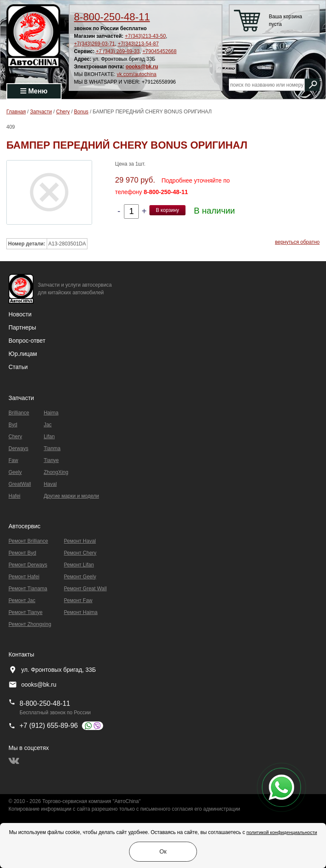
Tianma (52, 448)
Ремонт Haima (81, 612)
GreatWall (20, 484)
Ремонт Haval (80, 541)
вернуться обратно (297, 242)
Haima (51, 413)
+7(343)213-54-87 (138, 44)
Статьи (18, 367)
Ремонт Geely (80, 577)
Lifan (49, 437)
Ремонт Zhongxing (30, 624)
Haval (50, 484)
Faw (13, 460)
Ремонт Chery (80, 553)
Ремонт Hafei (24, 577)
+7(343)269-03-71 (94, 44)
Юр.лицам (23, 354)
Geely (15, 472)
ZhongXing (56, 472)
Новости (20, 314)
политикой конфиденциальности (281, 832)
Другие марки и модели (71, 496)
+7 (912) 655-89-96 (49, 726)
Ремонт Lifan (79, 565)
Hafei (14, 496)
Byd (13, 425)
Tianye (51, 460)
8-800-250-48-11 (112, 17)
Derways (18, 448)
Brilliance (19, 413)
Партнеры (22, 327)
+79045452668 (160, 51)
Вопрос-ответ (27, 341)
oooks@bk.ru (142, 67)
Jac (48, 425)
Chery (15, 437)
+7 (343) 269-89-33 (118, 51)
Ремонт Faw (78, 600)
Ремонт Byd (22, 553)
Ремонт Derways (28, 565)
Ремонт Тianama (28, 589)
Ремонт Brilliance (28, 541)
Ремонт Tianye (25, 612)
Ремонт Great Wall (86, 589)
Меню (34, 91)
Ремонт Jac (22, 600)
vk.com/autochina (136, 74)
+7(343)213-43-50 (145, 36)
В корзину (167, 210)
